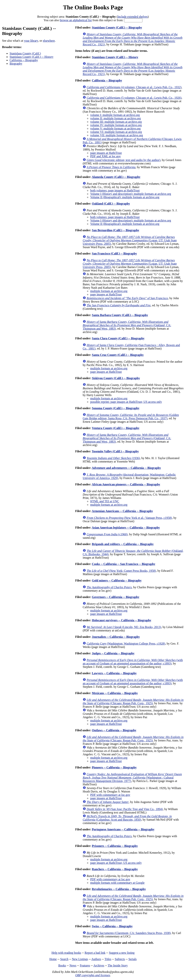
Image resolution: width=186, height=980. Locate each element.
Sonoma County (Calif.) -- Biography (116, 408)
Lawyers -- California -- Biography (114, 673)
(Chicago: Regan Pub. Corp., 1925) (133, 702)
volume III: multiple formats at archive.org (116, 122)
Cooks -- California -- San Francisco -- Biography (124, 564)
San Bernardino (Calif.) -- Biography (116, 230)
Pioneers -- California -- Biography (114, 767)
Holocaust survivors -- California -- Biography (122, 620)
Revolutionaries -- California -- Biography (119, 889)
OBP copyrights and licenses (93, 975)
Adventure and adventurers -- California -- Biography (126, 468)
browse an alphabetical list (76, 20)
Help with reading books (66, 953)
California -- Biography (24, 60)
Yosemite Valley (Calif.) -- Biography (115, 451)
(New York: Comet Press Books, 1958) (121, 571)
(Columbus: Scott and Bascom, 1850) (127, 818)
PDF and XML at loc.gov (105, 156)
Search (64, 959)
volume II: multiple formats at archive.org (115, 118)
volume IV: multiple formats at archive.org (116, 125)
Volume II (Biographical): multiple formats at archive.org (125, 197)
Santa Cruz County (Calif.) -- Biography (118, 355)
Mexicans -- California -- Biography (115, 693)
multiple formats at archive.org (109, 291)
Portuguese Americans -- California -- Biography (123, 829)
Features (85, 965)
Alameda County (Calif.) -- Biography (116, 177)
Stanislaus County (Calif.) (25, 53)
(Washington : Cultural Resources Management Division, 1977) (132, 778)
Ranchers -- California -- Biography (115, 869)
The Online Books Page (93, 7)
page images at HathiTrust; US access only (116, 863)
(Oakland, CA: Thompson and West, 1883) (127, 325)
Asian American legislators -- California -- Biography (126, 528)
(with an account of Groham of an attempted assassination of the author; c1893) (133, 662)
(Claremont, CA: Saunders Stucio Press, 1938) (129, 933)
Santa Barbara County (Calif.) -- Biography (120, 315)
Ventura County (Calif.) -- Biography (116, 428)
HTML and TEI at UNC (105, 501)
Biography (16, 64)
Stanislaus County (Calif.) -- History (31, 57)
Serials (133, 959)
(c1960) (107, 534)
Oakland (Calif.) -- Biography (111, 204)
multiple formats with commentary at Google (117, 883)
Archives (99, 965)
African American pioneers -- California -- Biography (126, 484)
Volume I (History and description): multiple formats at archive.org (131, 194)
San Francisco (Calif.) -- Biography (114, 253)
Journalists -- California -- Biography (116, 637)
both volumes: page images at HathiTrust (115, 190)
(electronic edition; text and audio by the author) (123, 160)
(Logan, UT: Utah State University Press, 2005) (130, 240)
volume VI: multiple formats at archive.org (116, 132)
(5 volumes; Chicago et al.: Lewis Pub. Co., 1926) (134, 98)
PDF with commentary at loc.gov (110, 795)
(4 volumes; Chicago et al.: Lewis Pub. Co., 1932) (134, 87)
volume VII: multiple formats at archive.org (116, 135)
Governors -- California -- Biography (116, 597)
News (73, 965)
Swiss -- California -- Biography (112, 926)
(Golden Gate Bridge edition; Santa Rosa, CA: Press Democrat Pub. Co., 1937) (131, 417)
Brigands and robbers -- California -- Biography (123, 544)
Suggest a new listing (122, 953)
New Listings (80, 959)
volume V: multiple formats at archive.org (115, 128)
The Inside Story (118, 965)
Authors (96, 959)
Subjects (120, 959)
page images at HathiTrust (106, 153)
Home (53, 959)
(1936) (113, 458)
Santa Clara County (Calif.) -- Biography (118, 338)
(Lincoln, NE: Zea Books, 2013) (124, 627)
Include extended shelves (133, 17)
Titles (108, 959)
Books (62, 965)
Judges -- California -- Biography (113, 653)
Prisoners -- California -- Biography (115, 846)
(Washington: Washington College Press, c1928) (126, 644)
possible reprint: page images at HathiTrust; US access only (126, 402)
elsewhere (49, 41)
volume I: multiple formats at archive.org (115, 115)
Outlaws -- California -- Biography (114, 730)
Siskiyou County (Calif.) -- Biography (116, 378)
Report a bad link (95, 953)
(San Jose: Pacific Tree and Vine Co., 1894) (125, 809)
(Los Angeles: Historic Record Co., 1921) (133, 39)
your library (31, 41)
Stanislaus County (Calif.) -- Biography (117, 27)
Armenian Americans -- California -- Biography (122, 511)
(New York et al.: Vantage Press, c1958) (129, 518)
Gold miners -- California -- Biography (117, 580)
